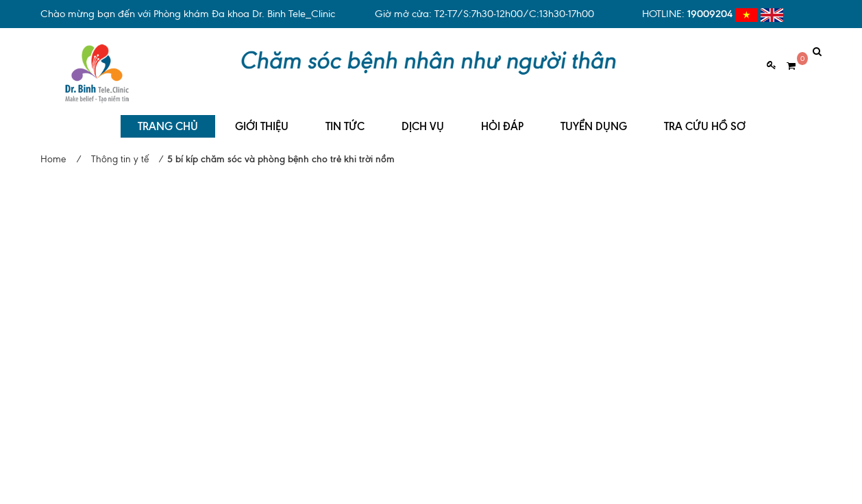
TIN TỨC (345, 117)
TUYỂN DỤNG (594, 117)
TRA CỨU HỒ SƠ (705, 117)
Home (53, 150)
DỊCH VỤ (423, 117)
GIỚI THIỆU (262, 117)
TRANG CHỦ (168, 117)
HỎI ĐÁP (502, 117)
